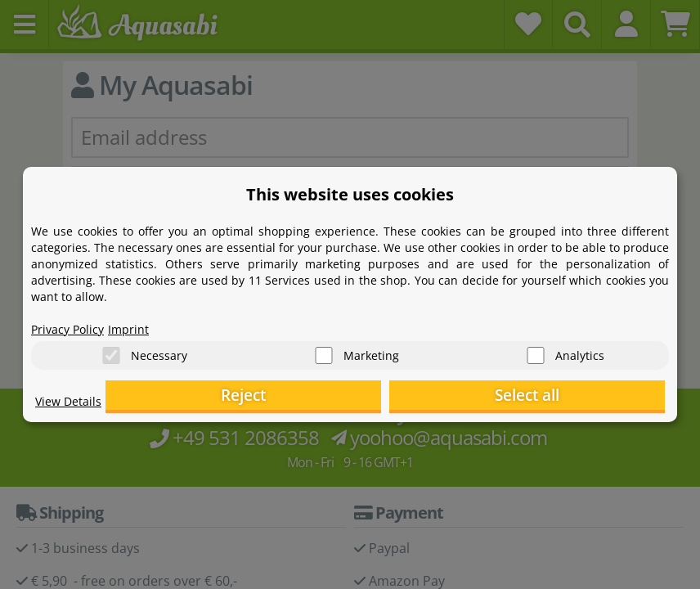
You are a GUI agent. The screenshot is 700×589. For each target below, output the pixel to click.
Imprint (141, 324)
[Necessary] (111, 352)
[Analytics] (536, 352)
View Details (72, 406)
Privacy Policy (73, 324)
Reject (412, 397)
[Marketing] (324, 352)
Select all (583, 397)
